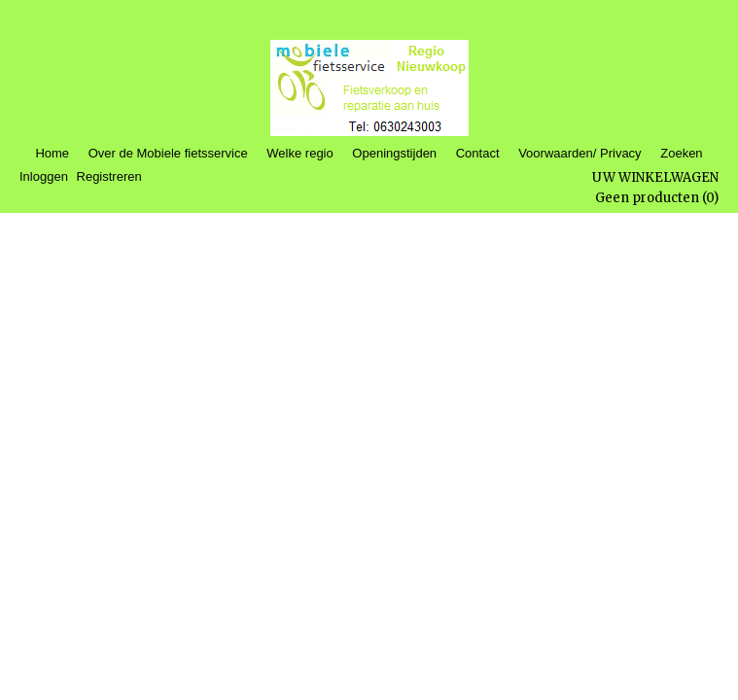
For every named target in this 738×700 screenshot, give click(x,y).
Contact (478, 153)
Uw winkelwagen (655, 177)
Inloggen (44, 176)
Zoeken (681, 153)
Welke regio (299, 153)
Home (52, 153)
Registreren (109, 176)
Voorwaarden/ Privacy (580, 153)
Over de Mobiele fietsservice (168, 153)
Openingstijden (394, 153)
